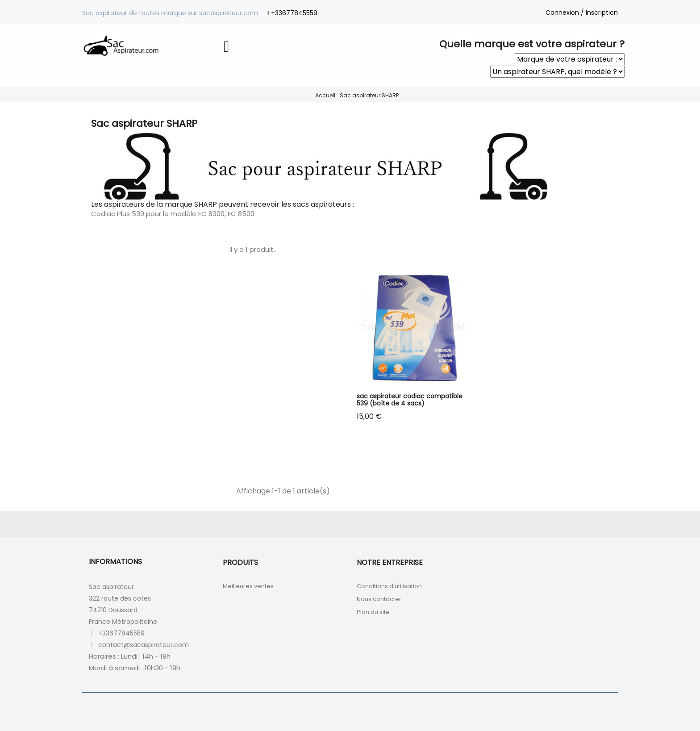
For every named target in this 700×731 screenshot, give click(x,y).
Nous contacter (379, 599)
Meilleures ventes (248, 586)
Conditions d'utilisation (389, 586)
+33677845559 (294, 13)
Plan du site (373, 612)
